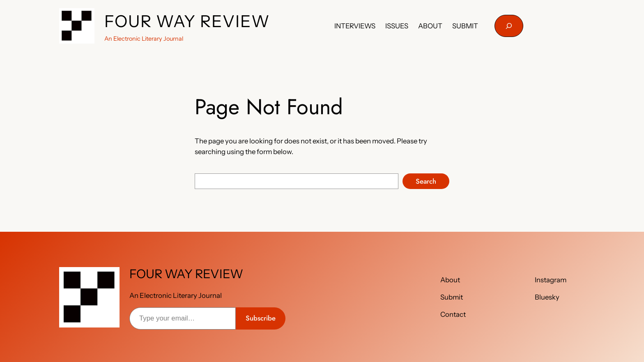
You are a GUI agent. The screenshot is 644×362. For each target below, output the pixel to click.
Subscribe (261, 318)
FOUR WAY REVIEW (187, 21)
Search (426, 181)
